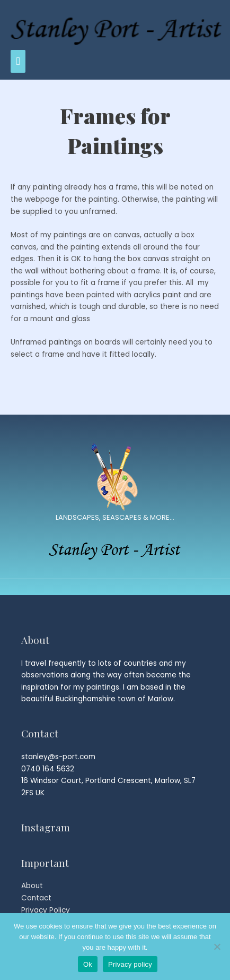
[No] (217, 947)
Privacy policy (130, 964)
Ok (88, 964)
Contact (36, 898)
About (32, 886)
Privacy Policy (46, 910)
